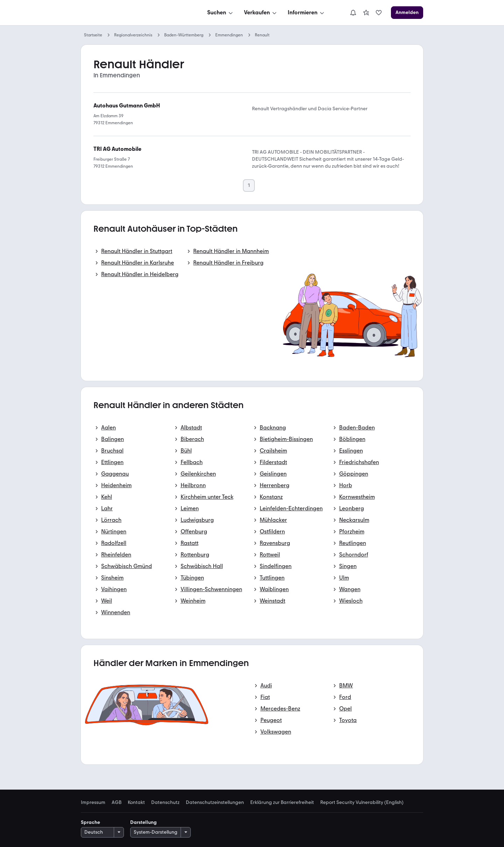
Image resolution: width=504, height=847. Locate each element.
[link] (366, 13)
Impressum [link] (93, 803)
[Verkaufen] (261, 13)
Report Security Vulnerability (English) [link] (362, 803)
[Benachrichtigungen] (353, 13)
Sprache (90, 822)
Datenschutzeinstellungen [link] (215, 803)
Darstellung (143, 822)
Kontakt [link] (136, 803)
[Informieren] (307, 13)
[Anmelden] (407, 13)
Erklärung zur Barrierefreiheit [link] (282, 803)
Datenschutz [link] (165, 803)
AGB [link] (117, 803)
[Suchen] (221, 13)
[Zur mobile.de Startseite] (133, 13)
